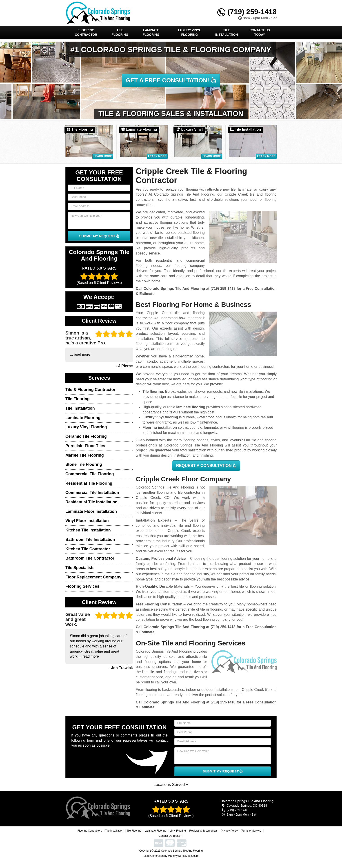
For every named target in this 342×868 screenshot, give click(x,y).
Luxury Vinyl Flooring (190, 32)
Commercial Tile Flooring (90, 474)
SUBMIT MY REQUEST (99, 236)
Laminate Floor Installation (91, 511)
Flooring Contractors (90, 831)
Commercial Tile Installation (92, 493)
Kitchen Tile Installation (88, 530)
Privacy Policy (229, 831)
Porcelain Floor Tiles (85, 446)
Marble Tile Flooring (85, 455)
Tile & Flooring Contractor (90, 390)
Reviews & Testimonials (203, 831)
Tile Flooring (120, 32)
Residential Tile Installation (91, 502)
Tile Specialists (80, 568)
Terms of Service (251, 831)
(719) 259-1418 (247, 12)
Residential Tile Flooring (89, 483)
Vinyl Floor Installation (87, 521)
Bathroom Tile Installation (90, 540)
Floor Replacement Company (93, 577)
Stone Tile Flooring (84, 464)
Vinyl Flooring (178, 831)
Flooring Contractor (86, 32)
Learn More (103, 156)
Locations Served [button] (171, 785)
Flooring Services (82, 586)
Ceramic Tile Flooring (86, 436)
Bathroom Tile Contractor (90, 558)
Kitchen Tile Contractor (88, 549)
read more (82, 354)
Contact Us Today (260, 32)
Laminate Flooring (151, 32)
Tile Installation (227, 32)
